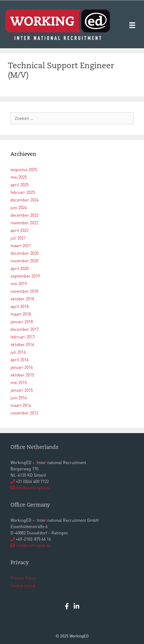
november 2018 (24, 291)
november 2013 (24, 413)
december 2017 (25, 329)
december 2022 (25, 215)
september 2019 (25, 276)
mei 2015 (19, 382)
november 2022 (24, 223)
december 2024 (25, 200)
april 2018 (20, 306)
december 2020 (25, 253)
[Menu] (132, 25)
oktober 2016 (22, 344)
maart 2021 (21, 245)
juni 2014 (19, 398)
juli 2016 (18, 352)
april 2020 (20, 268)
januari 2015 (22, 390)
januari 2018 (22, 321)
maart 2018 (21, 314)
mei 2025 (19, 177)
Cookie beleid (23, 585)
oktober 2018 (22, 299)
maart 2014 (21, 405)
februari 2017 (23, 337)
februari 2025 (23, 192)
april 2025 (20, 185)
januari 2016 (22, 367)
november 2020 (24, 261)
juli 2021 (18, 238)
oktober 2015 (22, 375)
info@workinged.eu (33, 488)
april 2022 (20, 230)
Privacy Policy (23, 578)
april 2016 (20, 360)
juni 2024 (19, 207)
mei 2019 (19, 283)
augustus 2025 (24, 169)
